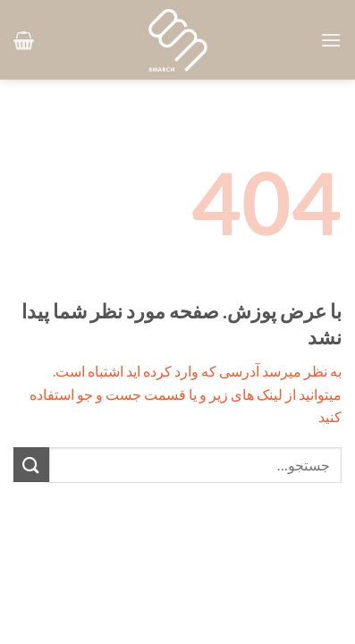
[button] (331, 40)
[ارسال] (31, 465)
